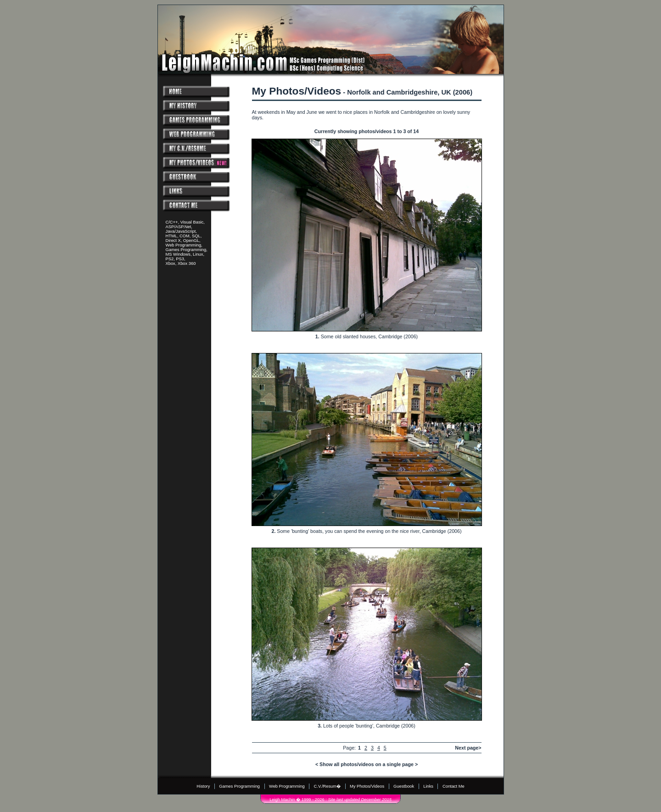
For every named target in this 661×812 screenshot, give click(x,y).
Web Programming (287, 786)
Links (428, 786)
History (203, 786)
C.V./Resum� (327, 786)
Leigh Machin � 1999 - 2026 (297, 800)
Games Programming (239, 786)
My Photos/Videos (367, 786)
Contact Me (454, 786)
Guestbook (404, 786)
